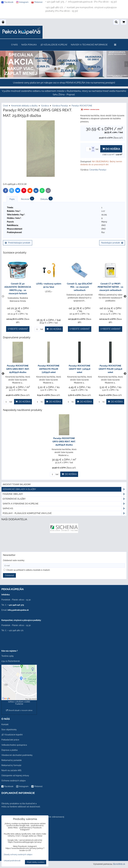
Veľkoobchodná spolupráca (14, 745)
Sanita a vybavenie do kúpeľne (65, 504)
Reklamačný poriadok (11, 760)
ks (39, 402)
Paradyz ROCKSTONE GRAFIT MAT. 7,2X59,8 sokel (80, 369)
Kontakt (5, 724)
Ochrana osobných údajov (14, 781)
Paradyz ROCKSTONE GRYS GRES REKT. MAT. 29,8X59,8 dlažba (18, 369)
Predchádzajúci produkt (18, 243)
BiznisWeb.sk (119, 864)
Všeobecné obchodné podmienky (17, 755)
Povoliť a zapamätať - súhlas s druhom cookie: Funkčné (19, 702)
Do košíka (111, 149)
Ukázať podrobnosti (12, 861)
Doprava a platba (9, 750)
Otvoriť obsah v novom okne (19, 710)
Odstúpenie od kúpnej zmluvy (15, 776)
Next (125, 296)
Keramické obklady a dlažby (65, 489)
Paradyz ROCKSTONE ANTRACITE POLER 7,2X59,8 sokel (49, 369)
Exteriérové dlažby (65, 499)
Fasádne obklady (65, 494)
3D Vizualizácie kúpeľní (54, 45)
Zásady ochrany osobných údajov (18, 854)
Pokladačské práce (10, 740)
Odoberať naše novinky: (14, 560)
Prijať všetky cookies (36, 862)
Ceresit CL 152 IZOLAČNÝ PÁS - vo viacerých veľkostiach (80, 287)
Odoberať (9, 575)
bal (39, 329)
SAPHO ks (65, 509)
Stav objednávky (9, 730)
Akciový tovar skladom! (17, 484)
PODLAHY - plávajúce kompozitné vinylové (65, 513)
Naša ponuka (29, 45)
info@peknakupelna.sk (18, 610)
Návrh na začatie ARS (11, 770)
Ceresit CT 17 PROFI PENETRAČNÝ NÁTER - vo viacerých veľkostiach (110, 287)
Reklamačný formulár (11, 765)
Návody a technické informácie (89, 45)
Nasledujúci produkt (112, 243)
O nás (14, 45)
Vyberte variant (18, 329)
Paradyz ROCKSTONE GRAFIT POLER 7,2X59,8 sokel (110, 369)
